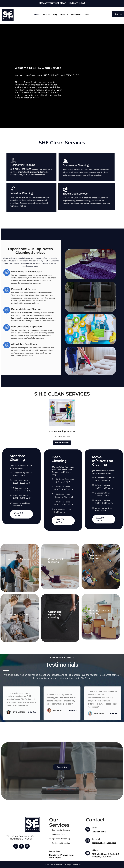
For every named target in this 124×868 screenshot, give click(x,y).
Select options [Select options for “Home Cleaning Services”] (62, 443)
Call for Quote (18, 514)
